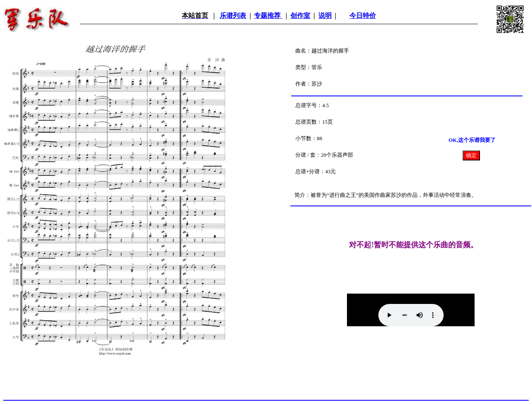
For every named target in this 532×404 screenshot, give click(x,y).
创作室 (300, 16)
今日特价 (363, 16)
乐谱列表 (233, 16)
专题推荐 (268, 16)
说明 (325, 16)
